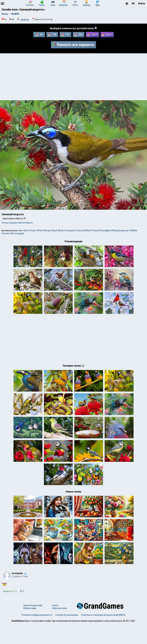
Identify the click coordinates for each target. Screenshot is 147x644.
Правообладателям (33, 626)
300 (79, 35)
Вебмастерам (30, 628)
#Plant (39, 231)
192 (65, 35)
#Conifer (6, 233)
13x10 (93, 35)
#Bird (25, 231)
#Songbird (19, 233)
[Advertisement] (73, 77)
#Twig (95, 231)
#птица (5, 223)
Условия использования (67, 635)
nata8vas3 (25, 19)
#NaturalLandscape (120, 231)
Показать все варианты (73, 45)
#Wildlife (133, 231)
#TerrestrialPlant (84, 231)
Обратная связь (59, 628)
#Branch (61, 231)
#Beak (54, 231)
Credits (55, 626)
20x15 (107, 35)
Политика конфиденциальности (37, 635)
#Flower (32, 231)
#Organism (71, 231)
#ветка (21, 223)
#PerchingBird (104, 231)
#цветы (29, 223)
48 (39, 35)
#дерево (13, 223)
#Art (12, 233)
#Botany (47, 231)
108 (52, 35)
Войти (142, 4)
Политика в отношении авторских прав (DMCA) (103, 635)
